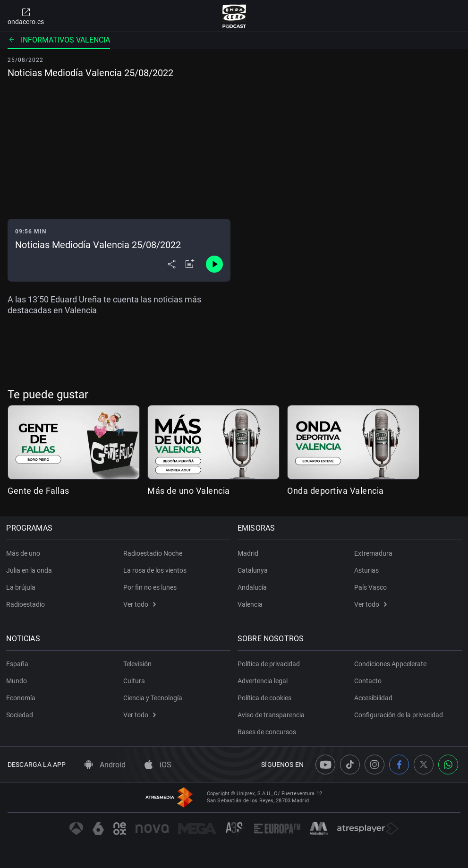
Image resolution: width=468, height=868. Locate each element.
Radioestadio (27, 604)
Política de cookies (266, 698)
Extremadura (373, 553)
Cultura (134, 681)
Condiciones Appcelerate (390, 664)
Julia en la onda (30, 570)
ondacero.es (26, 16)
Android (105, 765)
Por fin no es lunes (150, 587)
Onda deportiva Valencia (336, 491)
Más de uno (25, 553)
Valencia (251, 604)
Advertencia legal (264, 681)
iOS (158, 765)
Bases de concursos (268, 732)
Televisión (137, 664)
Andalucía (254, 587)
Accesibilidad (373, 698)
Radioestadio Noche (153, 553)
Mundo (18, 681)
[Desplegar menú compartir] (172, 264)
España (19, 664)
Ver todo (140, 604)
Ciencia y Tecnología (153, 698)
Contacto (368, 681)
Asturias (366, 570)
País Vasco (370, 587)
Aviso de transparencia (272, 715)
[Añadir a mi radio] (190, 264)
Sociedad (21, 715)
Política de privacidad (270, 664)
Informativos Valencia (59, 40)
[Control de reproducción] (214, 264)
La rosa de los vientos (155, 570)
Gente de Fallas (38, 491)
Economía (22, 698)
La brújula (22, 587)
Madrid (249, 553)
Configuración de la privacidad (399, 715)
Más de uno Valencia (189, 491)
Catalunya (254, 570)
